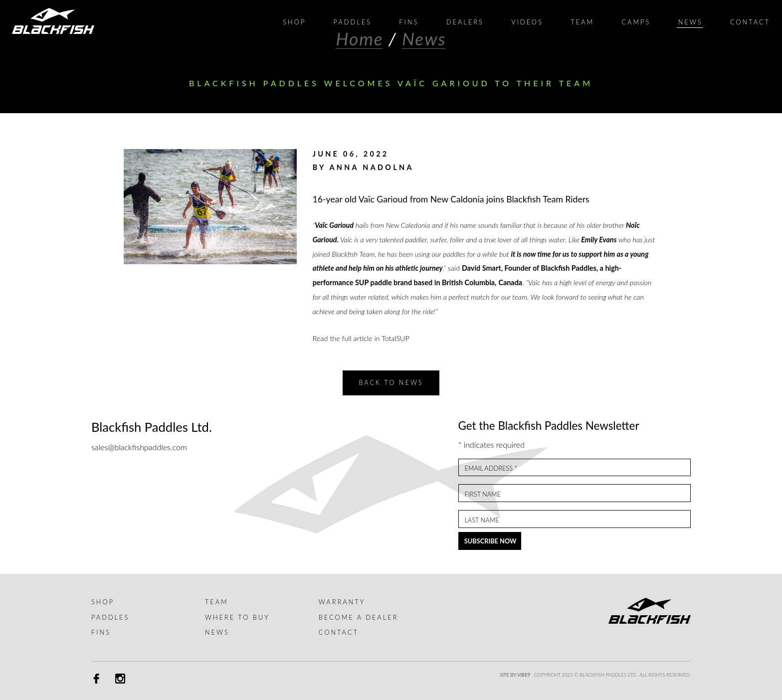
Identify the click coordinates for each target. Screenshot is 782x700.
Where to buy (237, 617)
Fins (101, 632)
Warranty (342, 602)
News (217, 632)
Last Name (482, 520)
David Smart (482, 268)
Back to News (391, 382)
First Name (483, 494)
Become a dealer (359, 617)
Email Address (491, 468)
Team (217, 602)
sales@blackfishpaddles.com (139, 447)
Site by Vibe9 (515, 675)
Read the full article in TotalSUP (361, 338)
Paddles (110, 617)
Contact (339, 632)
